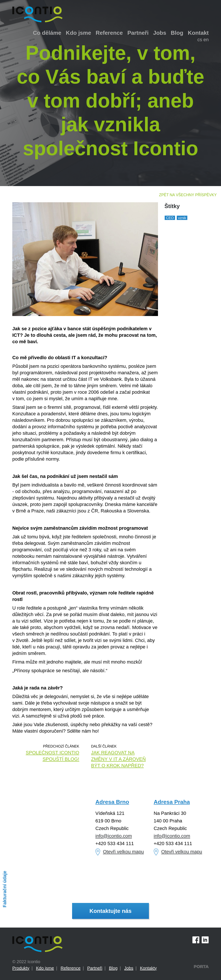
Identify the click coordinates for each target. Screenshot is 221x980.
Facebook (196, 940)
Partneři (138, 33)
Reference (109, 33)
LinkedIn (205, 940)
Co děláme (47, 33)
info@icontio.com (114, 836)
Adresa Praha (172, 802)
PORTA (201, 967)
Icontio (37, 944)
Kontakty (148, 968)
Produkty (21, 968)
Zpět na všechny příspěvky (188, 195)
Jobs (160, 33)
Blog (177, 33)
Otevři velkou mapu (123, 852)
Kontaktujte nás (110, 911)
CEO (170, 218)
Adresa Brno (112, 802)
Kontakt (198, 33)
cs (200, 40)
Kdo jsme (78, 33)
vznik (182, 218)
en (206, 40)
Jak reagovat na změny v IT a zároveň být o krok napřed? (118, 759)
